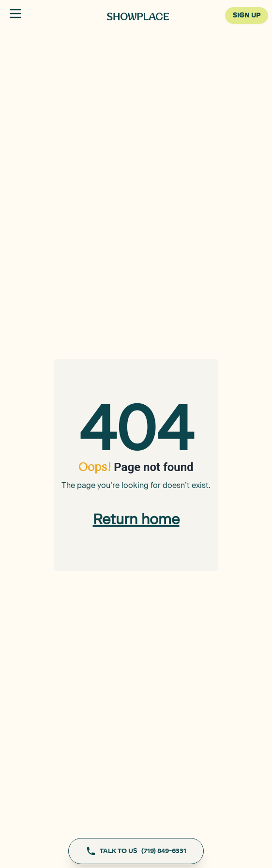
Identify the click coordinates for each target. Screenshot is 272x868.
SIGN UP (247, 15)
